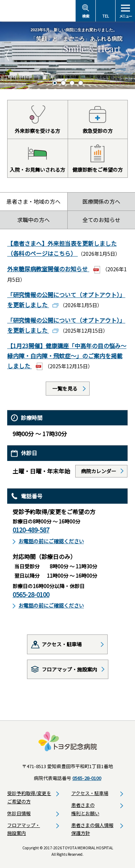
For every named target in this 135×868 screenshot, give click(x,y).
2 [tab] (63, 83)
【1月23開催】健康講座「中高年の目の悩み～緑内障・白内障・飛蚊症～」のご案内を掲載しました (67, 356)
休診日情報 (19, 813)
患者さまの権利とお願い (85, 809)
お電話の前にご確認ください (51, 541)
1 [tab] (55, 83)
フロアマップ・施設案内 (69, 669)
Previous (7, 55)
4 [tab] (81, 83)
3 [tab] (72, 83)
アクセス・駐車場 (62, 644)
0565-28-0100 (31, 594)
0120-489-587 (31, 530)
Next (128, 55)
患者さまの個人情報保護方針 (92, 829)
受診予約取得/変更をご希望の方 (29, 797)
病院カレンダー (99, 471)
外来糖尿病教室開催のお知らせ (48, 269)
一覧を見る (65, 388)
